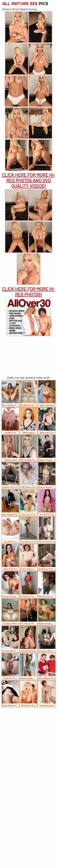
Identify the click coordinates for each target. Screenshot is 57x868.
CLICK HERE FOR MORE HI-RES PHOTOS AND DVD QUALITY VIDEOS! (28, 180)
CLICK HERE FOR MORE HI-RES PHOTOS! (28, 292)
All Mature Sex (25, 3)
